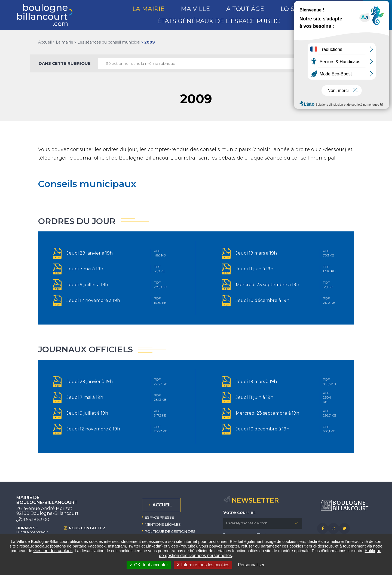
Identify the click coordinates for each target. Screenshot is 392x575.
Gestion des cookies (53, 551)
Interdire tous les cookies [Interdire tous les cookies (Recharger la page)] (203, 565)
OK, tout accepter (149, 565)
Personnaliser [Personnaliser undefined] (251, 565)
